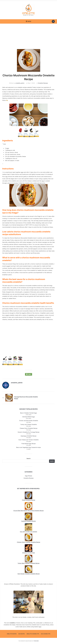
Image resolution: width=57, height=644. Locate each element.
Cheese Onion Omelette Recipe (29, 428)
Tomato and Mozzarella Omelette (29, 421)
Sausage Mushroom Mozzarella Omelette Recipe (28, 398)
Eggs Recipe (28, 476)
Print (30, 374)
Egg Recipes (22, 634)
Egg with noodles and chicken (28, 532)
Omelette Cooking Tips (33, 634)
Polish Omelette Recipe (29, 500)
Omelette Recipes (43, 83)
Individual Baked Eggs (29, 417)
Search (29, 458)
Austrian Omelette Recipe (28, 521)
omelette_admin (20, 83)
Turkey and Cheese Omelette (29, 424)
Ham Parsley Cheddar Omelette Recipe (29, 574)
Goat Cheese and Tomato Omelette (28, 440)
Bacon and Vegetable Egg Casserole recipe (28, 447)
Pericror (36, 641)
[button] (28, 21)
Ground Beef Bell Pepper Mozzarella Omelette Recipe (28, 510)
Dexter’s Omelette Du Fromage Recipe (29, 432)
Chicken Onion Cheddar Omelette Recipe (28, 542)
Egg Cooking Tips (46, 634)
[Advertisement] (28, 38)
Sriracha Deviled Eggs (29, 553)
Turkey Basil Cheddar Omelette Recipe (29, 563)
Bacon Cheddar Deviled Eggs (28, 413)
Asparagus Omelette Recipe (28, 436)
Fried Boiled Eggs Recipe (29, 443)
